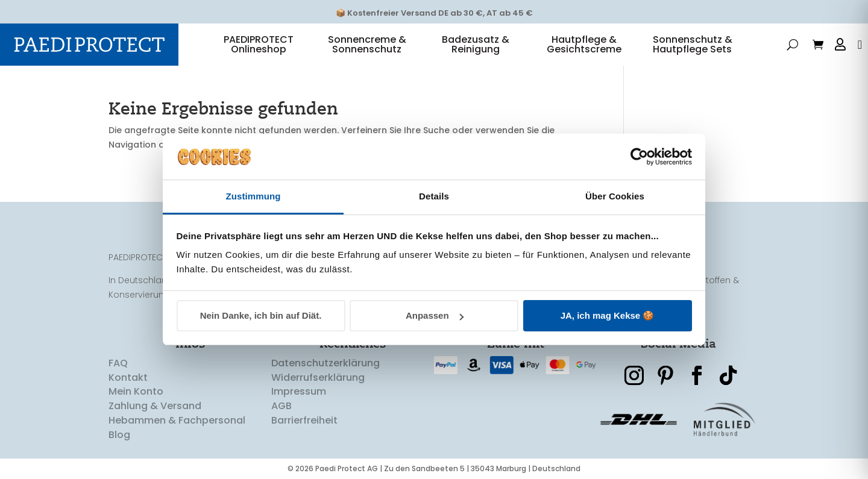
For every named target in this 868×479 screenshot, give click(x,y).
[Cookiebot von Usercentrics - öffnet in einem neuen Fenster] (639, 157)
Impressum (299, 392)
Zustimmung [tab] (253, 196)
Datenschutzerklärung (325, 364)
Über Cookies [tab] (615, 196)
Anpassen (435, 315)
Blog (119, 435)
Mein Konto (136, 392)
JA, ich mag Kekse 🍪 (608, 315)
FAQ (118, 364)
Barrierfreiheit (304, 421)
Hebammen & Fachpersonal (177, 421)
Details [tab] (434, 196)
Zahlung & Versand (155, 406)
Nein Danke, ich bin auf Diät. (261, 315)
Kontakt (128, 377)
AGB (281, 406)
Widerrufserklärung (318, 377)
